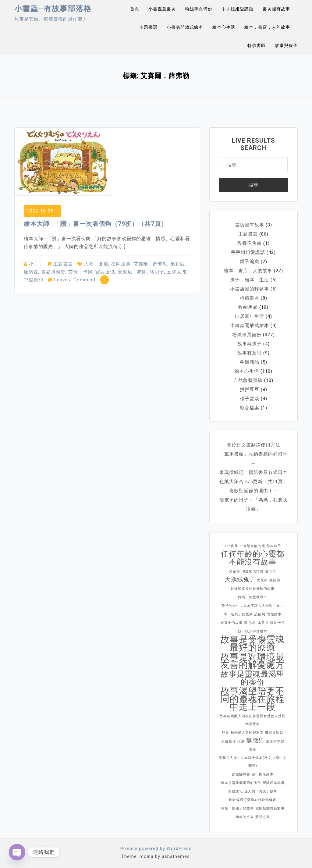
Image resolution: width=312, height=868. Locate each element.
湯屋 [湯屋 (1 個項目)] (241, 741)
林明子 (157, 272)
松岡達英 (121, 264)
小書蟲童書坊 (162, 9)
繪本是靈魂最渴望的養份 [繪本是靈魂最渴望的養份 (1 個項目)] (241, 783)
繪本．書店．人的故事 (267, 27)
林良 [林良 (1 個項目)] (225, 733)
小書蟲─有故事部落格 (53, 9)
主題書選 (148, 27)
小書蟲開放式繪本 (185, 27)
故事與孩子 (286, 45)
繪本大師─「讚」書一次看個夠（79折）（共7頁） (96, 224)
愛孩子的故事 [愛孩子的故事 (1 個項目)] (232, 623)
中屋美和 (34, 280)
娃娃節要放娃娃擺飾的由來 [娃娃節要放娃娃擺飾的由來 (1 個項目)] (253, 589)
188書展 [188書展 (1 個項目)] (231, 546)
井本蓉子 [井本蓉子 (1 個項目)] (274, 546)
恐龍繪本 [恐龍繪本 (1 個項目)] (274, 614)
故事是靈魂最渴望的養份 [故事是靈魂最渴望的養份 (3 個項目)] (253, 678)
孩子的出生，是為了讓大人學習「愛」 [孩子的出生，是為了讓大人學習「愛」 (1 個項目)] (253, 606)
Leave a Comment (75, 280)
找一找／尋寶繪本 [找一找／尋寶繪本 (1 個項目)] (253, 631)
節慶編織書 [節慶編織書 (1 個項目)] (241, 774)
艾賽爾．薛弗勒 (151, 264)
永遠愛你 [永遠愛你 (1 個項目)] (229, 741)
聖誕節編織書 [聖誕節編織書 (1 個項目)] (274, 783)
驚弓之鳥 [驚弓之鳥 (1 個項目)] (263, 817)
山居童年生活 (250, 316)
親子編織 (250, 261)
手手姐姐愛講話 (238, 9)
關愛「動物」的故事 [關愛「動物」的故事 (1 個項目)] (237, 808)
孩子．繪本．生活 (250, 280)
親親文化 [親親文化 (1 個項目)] (236, 791)
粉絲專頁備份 (199, 9)
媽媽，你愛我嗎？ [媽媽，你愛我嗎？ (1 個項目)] (253, 597)
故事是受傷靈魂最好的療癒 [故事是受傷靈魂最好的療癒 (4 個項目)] (253, 643)
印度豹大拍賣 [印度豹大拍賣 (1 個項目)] (253, 571)
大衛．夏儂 (96, 264)
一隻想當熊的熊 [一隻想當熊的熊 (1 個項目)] (252, 546)
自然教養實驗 (248, 380)
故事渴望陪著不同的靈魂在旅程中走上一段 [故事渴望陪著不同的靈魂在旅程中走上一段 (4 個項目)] (253, 699)
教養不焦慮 (250, 243)
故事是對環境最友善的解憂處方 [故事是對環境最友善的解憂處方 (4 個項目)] (253, 661)
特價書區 (257, 45)
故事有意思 (250, 353)
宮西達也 (105, 272)
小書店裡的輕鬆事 (250, 289)
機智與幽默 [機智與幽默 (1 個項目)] (274, 733)
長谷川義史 (53, 272)
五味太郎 (177, 272)
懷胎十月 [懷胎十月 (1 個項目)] (278, 623)
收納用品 (248, 307)
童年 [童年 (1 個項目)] (253, 750)
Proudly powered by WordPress (156, 848)
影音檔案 (250, 408)
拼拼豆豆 (250, 390)
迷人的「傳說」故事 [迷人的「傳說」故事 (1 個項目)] (261, 791)
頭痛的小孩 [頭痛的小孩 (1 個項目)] (245, 817)
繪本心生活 (224, 27)
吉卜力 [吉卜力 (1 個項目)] (271, 571)
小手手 (36, 264)
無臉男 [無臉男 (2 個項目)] (255, 740)
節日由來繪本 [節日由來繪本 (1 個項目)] (263, 774)
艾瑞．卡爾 (80, 272)
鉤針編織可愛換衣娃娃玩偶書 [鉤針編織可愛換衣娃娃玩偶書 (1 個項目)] (253, 800)
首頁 (135, 9)
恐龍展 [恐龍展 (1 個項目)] (260, 614)
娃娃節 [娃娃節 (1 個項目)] (275, 580)
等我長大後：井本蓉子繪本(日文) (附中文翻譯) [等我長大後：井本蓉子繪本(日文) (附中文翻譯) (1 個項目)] (253, 762)
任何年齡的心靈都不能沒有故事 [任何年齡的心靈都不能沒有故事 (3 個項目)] (253, 558)
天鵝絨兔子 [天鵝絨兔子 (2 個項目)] (240, 579)
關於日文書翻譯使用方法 (253, 445)
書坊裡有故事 (276, 9)
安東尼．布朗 (132, 272)
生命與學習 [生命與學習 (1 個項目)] (275, 741)
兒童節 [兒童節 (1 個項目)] (235, 571)
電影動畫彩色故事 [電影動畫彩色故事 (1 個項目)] (270, 808)
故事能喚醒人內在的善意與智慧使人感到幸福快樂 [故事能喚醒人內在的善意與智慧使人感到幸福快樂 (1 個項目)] (253, 720)
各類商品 (250, 362)
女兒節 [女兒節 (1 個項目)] (262, 580)
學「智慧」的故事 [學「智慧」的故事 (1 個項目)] (238, 614)
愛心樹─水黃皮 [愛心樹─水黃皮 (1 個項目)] (256, 623)
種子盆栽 (250, 399)
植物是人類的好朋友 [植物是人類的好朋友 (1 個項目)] (247, 733)
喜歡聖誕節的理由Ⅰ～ (253, 491)
